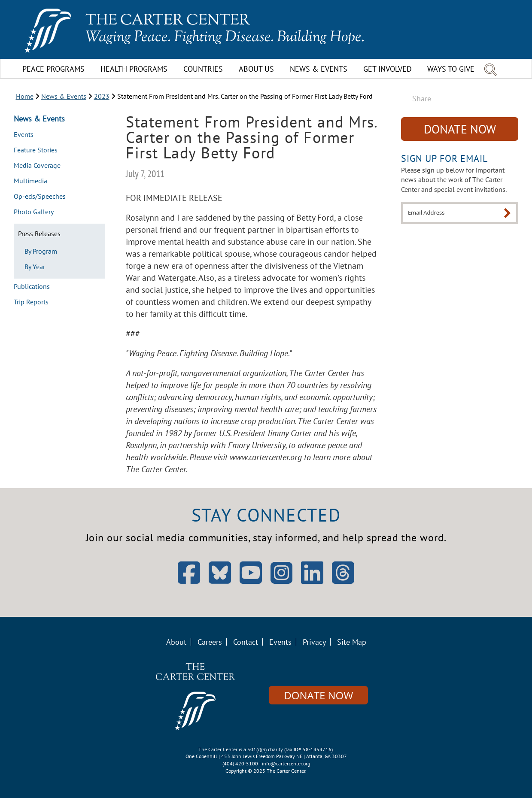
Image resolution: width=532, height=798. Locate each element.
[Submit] (507, 213)
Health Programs (134, 69)
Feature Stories (36, 150)
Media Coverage (37, 166)
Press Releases (39, 234)
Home (25, 96)
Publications (32, 287)
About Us (256, 69)
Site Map (352, 642)
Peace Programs (53, 69)
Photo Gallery (34, 212)
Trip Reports (31, 302)
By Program (41, 251)
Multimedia (30, 181)
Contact (246, 642)
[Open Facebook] (189, 581)
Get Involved (388, 69)
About (176, 642)
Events (24, 135)
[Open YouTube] (251, 581)
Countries (203, 69)
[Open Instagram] (281, 573)
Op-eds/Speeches (40, 197)
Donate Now (460, 129)
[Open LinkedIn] (312, 581)
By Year (35, 267)
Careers (210, 642)
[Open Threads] (343, 581)
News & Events (319, 69)
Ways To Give (451, 69)
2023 (102, 96)
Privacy (314, 642)
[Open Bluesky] (220, 581)
